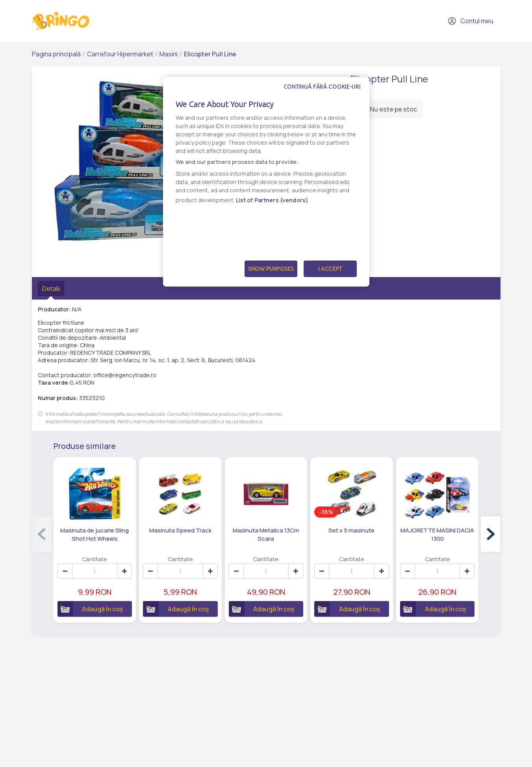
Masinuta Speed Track (180, 530)
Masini (169, 54)
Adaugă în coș (90, 608)
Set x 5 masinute (352, 530)
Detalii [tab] (51, 289)
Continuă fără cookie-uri (322, 87)
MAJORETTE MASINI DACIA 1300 (438, 534)
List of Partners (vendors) (272, 200)
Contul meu (471, 21)
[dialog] (266, 182)
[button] (491, 534)
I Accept (330, 269)
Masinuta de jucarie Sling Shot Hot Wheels (95, 534)
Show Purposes (271, 269)
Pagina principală (56, 54)
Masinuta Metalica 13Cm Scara (266, 534)
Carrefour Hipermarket (120, 54)
